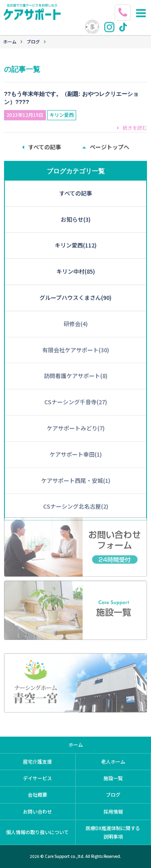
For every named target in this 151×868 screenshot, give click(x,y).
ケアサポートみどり (76, 411)
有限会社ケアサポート (76, 333)
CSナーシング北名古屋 (76, 490)
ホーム (10, 42)
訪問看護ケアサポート (76, 359)
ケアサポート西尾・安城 (76, 464)
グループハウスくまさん (75, 281)
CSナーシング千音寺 (76, 385)
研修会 (76, 307)
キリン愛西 (62, 113)
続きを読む (132, 126)
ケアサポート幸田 (76, 438)
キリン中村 (76, 255)
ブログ (33, 42)
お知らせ (76, 203)
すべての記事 (76, 177)
